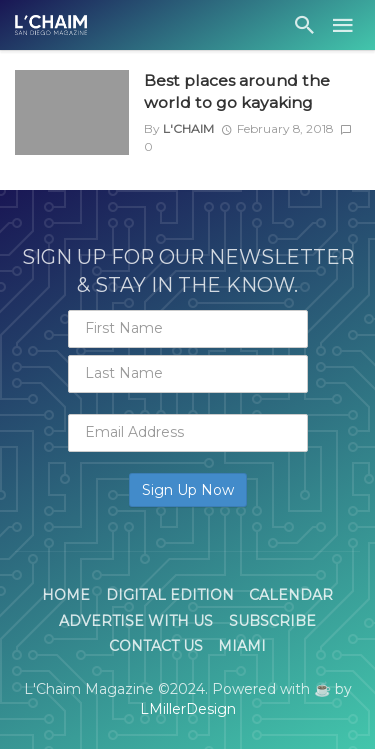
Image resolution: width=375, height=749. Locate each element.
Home (66, 595)
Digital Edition (170, 595)
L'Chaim (188, 128)
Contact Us (156, 646)
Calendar (291, 595)
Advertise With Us (136, 621)
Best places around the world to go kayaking (237, 91)
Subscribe (272, 621)
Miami (242, 646)
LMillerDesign (188, 709)
